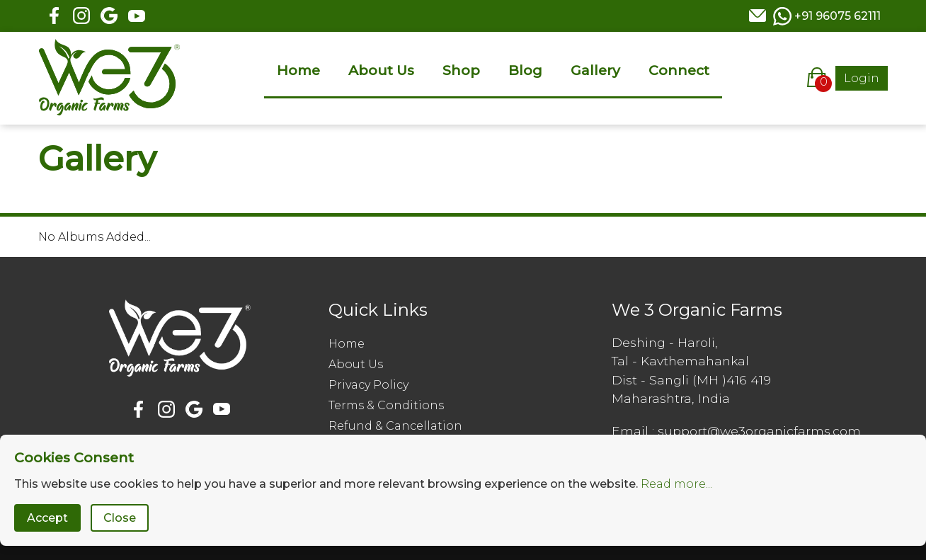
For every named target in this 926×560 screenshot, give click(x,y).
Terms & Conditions (386, 405)
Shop (461, 70)
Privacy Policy (368, 385)
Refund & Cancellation (395, 426)
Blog (525, 70)
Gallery (595, 70)
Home (298, 70)
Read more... (676, 484)
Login (862, 78)
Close (120, 518)
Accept (47, 518)
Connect (679, 70)
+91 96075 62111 (838, 16)
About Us (381, 70)
